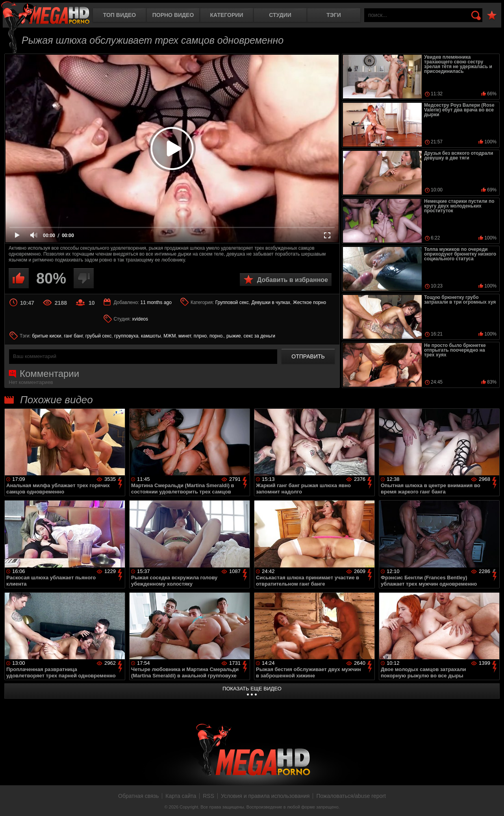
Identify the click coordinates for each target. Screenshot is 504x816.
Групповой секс (232, 302)
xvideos (140, 319)
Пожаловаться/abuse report (351, 796)
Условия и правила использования (265, 796)
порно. (217, 336)
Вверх (492, 801)
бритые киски (46, 336)
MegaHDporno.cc (45, 14)
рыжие (234, 336)
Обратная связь (138, 796)
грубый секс (99, 336)
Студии (280, 15)
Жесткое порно (309, 302)
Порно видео (173, 15)
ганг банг (73, 336)
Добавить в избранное (293, 280)
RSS (208, 796)
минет (185, 336)
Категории (227, 15)
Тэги (334, 15)
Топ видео (120, 15)
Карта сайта (181, 796)
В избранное (492, 16)
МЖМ (170, 336)
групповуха (126, 336)
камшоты (151, 336)
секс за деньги (259, 336)
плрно (200, 336)
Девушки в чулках (271, 302)
